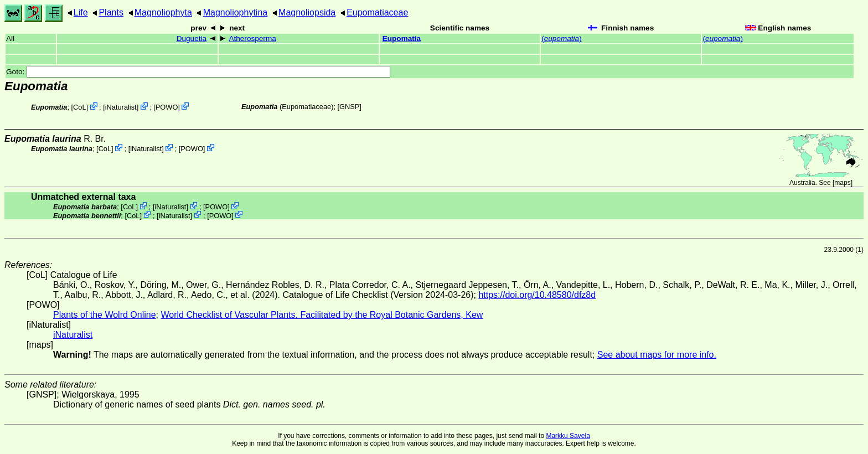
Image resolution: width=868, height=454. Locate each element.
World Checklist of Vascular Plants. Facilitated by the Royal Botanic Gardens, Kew (322, 315)
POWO (167, 107)
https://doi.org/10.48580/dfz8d (537, 295)
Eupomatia (402, 38)
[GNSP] (350, 107)
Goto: (198, 72)
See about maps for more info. (657, 355)
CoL (79, 107)
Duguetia (192, 38)
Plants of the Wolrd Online (105, 315)
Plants (111, 12)
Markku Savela (568, 436)
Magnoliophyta (163, 12)
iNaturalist (121, 107)
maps (842, 183)
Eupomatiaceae (377, 12)
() (562, 38)
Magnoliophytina (236, 12)
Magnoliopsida (307, 12)
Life (81, 12)
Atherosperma (252, 38)
